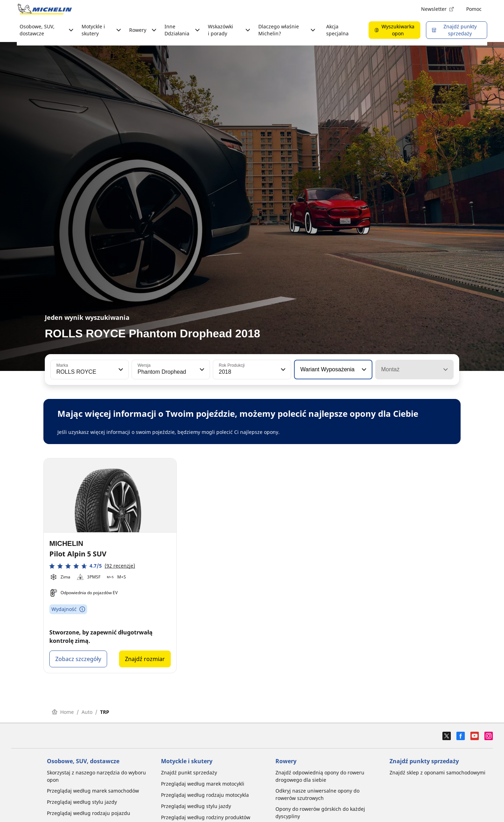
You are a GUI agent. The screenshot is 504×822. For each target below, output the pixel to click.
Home (63, 712)
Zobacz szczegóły (78, 659)
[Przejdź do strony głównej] (45, 9)
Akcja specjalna (337, 30)
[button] (120, 370)
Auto (87, 712)
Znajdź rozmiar (145, 659)
